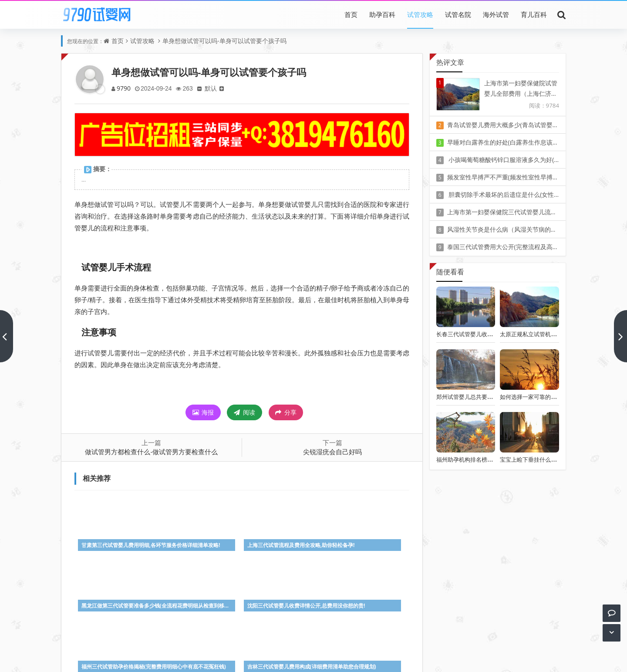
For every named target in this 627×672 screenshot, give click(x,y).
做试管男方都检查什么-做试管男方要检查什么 (151, 452)
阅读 (244, 412)
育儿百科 (534, 14)
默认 (214, 88)
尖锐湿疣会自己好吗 (332, 452)
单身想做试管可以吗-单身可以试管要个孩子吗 (224, 41)
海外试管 (496, 14)
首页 (351, 14)
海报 (203, 412)
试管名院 (458, 14)
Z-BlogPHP (313, 658)
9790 (124, 88)
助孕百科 (382, 14)
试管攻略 (420, 14)
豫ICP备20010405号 (329, 646)
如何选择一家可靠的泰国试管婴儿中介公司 (554, 397)
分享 (286, 412)
